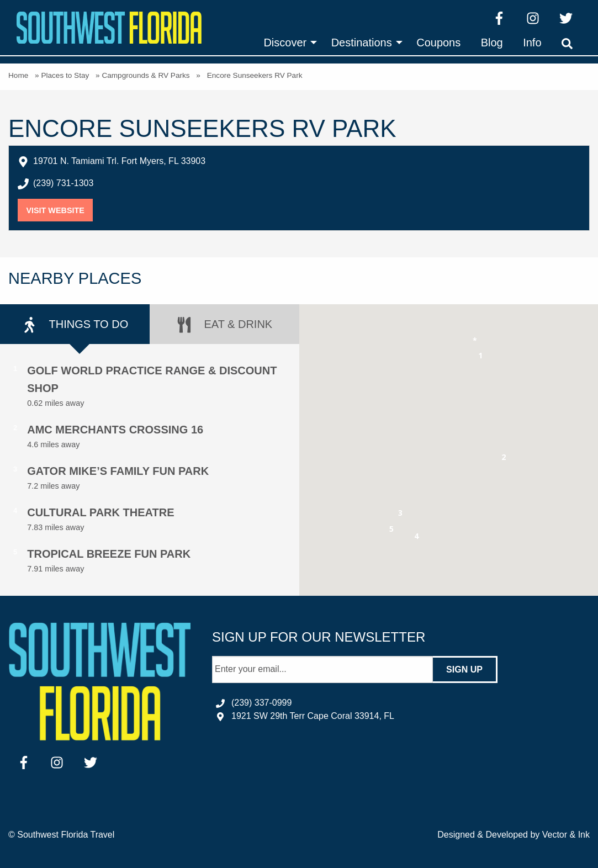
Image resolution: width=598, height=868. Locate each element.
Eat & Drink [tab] (224, 325)
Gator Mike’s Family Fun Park (118, 471)
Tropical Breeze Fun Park (109, 554)
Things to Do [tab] (75, 325)
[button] (481, 358)
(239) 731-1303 (63, 183)
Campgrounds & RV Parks (145, 75)
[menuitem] (287, 43)
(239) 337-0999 (261, 703)
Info (532, 43)
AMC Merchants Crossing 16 (115, 430)
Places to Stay (65, 75)
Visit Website (59, 210)
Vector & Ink (566, 835)
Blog (492, 43)
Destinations (362, 43)
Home (18, 75)
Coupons (438, 43)
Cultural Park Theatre (100, 512)
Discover (285, 43)
